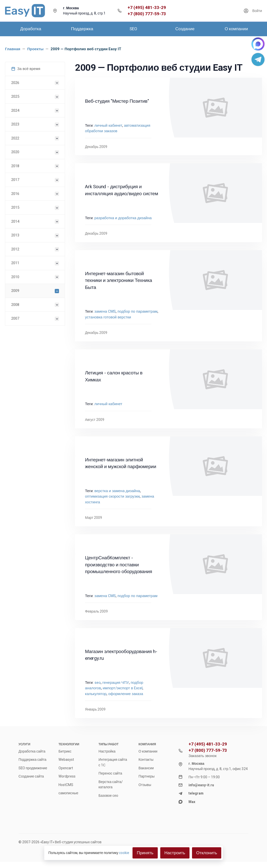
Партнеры (146, 776)
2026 (15, 83)
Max (192, 802)
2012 (15, 249)
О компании (148, 751)
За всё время (26, 69)
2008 (15, 305)
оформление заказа (126, 694)
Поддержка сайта (32, 760)
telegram (196, 793)
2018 (15, 166)
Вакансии (146, 768)
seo (98, 683)
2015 (15, 207)
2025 (15, 96)
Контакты (146, 760)
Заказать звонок (202, 756)
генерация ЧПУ (116, 683)
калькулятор (96, 694)
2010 (15, 277)
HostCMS (66, 785)
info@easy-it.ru (201, 785)
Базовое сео (108, 796)
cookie (124, 853)
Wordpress (67, 776)
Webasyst (66, 760)
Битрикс (65, 751)
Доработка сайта (32, 751)
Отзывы (145, 785)
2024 (15, 110)
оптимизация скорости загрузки (112, 496)
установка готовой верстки (108, 317)
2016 (15, 194)
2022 (15, 138)
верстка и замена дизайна (117, 491)
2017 (15, 180)
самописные (68, 793)
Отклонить (207, 853)
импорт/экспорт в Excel (123, 688)
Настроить (175, 853)
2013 (15, 235)
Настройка (107, 751)
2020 (15, 152)
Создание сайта (31, 776)
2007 (15, 318)
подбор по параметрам (137, 311)
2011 (15, 263)
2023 (15, 124)
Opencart (66, 768)
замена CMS (105, 311)
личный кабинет (108, 125)
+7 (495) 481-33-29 (147, 8)
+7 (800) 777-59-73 (147, 14)
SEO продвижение (33, 768)
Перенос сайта (110, 773)
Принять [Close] (145, 853)
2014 (15, 221)
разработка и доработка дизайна (123, 218)
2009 (15, 291)
